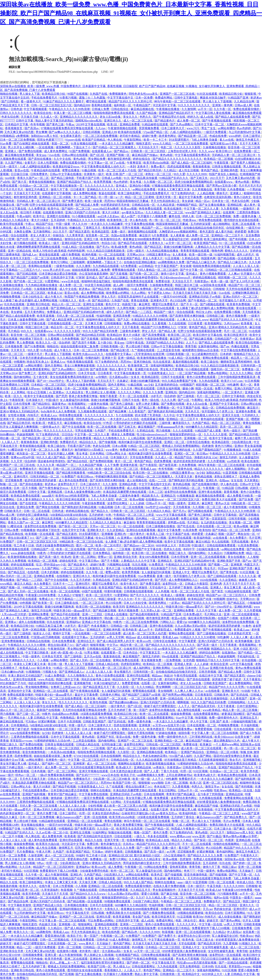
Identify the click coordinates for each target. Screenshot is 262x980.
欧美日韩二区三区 (180, 335)
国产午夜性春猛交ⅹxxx (54, 488)
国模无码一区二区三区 (226, 369)
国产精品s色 (130, 932)
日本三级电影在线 (67, 603)
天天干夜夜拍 (252, 679)
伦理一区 (186, 771)
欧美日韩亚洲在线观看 (71, 499)
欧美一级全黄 (94, 201)
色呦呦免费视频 (11, 297)
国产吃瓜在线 (186, 526)
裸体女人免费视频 (123, 434)
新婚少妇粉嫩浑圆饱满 (179, 247)
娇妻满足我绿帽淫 (233, 714)
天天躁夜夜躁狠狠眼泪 (213, 760)
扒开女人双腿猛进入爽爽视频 (19, 427)
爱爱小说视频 (150, 894)
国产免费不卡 (167, 936)
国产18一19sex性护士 (51, 381)
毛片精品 (14, 331)
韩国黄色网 (209, 258)
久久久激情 (84, 266)
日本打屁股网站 (247, 706)
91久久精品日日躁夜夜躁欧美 (106, 251)
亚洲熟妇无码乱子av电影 (16, 289)
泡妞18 (168, 676)
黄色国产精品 (210, 170)
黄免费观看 (162, 798)
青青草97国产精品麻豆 (63, 794)
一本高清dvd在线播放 (62, 752)
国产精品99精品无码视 (91, 335)
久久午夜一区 (223, 109)
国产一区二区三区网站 (63, 771)
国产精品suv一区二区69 (139, 545)
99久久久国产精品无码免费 (100, 331)
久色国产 (101, 431)
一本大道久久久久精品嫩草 (117, 144)
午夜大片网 (44, 852)
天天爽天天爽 (94, 323)
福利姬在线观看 (105, 878)
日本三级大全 (223, 829)
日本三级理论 (252, 136)
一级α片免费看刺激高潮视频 (56, 775)
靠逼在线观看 (108, 193)
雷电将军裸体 (179, 867)
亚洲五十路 (92, 239)
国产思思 (61, 396)
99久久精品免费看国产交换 (180, 381)
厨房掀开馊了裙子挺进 (227, 679)
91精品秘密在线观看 (155, 124)
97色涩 (108, 423)
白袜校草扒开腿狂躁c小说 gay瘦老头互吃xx (152, 649)
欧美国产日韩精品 (94, 140)
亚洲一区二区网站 (85, 557)
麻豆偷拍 (129, 522)
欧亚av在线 (179, 618)
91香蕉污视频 (68, 98)
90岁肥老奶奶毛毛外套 (116, 205)
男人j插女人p (122, 966)
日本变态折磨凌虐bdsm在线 (38, 358)
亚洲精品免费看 (130, 124)
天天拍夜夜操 (251, 312)
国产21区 (184, 400)
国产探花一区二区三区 (74, 526)
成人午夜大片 (54, 297)
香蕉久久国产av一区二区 (33, 178)
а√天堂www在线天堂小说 (169, 725)
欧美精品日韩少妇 (54, 94)
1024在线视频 (209, 580)
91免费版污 (30, 829)
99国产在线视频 (78, 94)
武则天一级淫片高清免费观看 (73, 438)
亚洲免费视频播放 (13, 641)
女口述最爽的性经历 (205, 354)
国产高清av (32, 128)
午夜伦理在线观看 (186, 676)
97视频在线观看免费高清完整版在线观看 (68, 128)
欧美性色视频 (99, 702)
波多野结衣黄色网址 (184, 798)
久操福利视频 (136, 618)
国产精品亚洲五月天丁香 (99, 687)
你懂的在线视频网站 (227, 844)
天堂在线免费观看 (142, 457)
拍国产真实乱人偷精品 (224, 174)
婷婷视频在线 (104, 848)
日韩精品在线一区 (144, 205)
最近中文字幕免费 (191, 197)
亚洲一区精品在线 (20, 251)
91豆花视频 (172, 258)
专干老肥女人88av (160, 293)
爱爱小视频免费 (249, 970)
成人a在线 (207, 117)
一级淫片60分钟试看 (174, 297)
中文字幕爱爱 (188, 641)
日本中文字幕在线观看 (65, 737)
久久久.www (207, 151)
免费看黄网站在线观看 (239, 798)
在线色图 (33, 572)
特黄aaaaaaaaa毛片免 (171, 427)
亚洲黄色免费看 (246, 411)
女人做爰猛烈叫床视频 (75, 400)
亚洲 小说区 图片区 (246, 649)
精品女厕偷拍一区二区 (105, 388)
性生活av (79, 630)
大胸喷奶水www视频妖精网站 (179, 232)
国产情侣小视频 (35, 699)
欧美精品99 (114, 335)
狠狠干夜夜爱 (109, 396)
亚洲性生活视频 (94, 304)
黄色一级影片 (232, 431)
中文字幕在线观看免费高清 (193, 155)
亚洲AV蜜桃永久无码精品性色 (228, 327)
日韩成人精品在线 (108, 664)
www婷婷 (235, 136)
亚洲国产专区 (106, 737)
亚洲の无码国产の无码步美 (83, 212)
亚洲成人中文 (182, 572)
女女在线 (237, 480)
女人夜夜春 (177, 235)
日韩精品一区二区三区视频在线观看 (229, 270)
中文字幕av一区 (99, 163)
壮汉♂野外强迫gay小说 (51, 565)
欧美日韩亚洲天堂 (236, 335)
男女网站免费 (97, 159)
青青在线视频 (140, 300)
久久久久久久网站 (242, 373)
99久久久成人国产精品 (51, 457)
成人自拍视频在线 (12, 653)
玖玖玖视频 (140, 565)
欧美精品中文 (191, 974)
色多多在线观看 (158, 836)
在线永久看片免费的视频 (170, 886)
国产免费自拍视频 (31, 151)
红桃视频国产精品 (128, 955)
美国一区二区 (60, 144)
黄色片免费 (161, 832)
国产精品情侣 (101, 300)
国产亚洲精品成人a (63, 308)
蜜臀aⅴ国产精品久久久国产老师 (57, 618)
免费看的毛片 (69, 442)
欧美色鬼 (188, 940)
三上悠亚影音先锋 (169, 350)
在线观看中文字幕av (119, 354)
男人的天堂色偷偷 (31, 959)
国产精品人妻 (168, 331)
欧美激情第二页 (118, 220)
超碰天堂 (213, 920)
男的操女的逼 (223, 909)
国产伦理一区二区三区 (31, 239)
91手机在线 (78, 408)
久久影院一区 (126, 687)
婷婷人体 (188, 216)
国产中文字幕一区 (192, 270)
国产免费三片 (28, 373)
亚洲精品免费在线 (60, 630)
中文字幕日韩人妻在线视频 (213, 113)
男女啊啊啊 (163, 687)
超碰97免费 (150, 136)
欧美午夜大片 (130, 584)
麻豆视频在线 (73, 423)
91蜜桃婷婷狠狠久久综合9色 (53, 741)
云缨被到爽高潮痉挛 (246, 293)
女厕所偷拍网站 (209, 346)
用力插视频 (164, 431)
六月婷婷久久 (251, 415)
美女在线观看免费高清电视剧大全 (72, 377)
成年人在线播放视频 (32, 622)
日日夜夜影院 (204, 695)
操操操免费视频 (181, 714)
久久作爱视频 (217, 461)
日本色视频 (39, 771)
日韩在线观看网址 (144, 966)
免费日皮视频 (190, 519)
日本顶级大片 (35, 400)
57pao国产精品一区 (156, 132)
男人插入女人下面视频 (218, 101)
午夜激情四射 (57, 649)
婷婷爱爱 (241, 232)
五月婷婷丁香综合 (183, 817)
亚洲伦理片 (21, 477)
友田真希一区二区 (98, 235)
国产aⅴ (225, 346)
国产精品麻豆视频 (201, 339)
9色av (41, 863)
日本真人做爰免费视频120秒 (26, 320)
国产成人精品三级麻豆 (114, 277)
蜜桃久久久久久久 (237, 251)
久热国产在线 (99, 94)
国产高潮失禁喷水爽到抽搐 (187, 316)
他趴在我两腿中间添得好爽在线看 (50, 683)
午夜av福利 (24, 216)
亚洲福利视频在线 (71, 909)
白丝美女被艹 (244, 737)
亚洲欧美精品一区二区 (169, 741)
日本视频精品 (20, 725)
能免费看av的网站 (118, 293)
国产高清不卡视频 (84, 343)
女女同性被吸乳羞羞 (215, 947)
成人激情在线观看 (189, 710)
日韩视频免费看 (33, 955)
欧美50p (198, 917)
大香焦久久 (157, 243)
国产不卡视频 (110, 561)
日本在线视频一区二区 (202, 725)
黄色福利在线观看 (213, 419)
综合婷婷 (65, 343)
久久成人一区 (49, 117)
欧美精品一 (172, 752)
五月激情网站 (42, 232)
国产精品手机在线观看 (133, 243)
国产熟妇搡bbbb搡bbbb (124, 702)
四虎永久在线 (173, 549)
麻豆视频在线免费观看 (247, 113)
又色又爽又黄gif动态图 (19, 132)
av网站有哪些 (227, 128)
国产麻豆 (240, 829)
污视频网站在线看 (119, 565)
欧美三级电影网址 (130, 193)
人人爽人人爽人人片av (189, 691)
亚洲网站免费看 (184, 610)
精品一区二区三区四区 (227, 423)
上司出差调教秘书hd (179, 775)
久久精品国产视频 (91, 465)
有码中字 (189, 549)
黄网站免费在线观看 (216, 358)
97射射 (80, 277)
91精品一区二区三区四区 (144, 446)
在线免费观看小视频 (227, 312)
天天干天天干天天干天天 (87, 488)
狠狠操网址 (86, 924)
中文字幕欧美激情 (20, 905)
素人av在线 (227, 140)
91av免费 (6, 144)
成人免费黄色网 (52, 836)
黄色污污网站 (60, 262)
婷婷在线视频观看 (23, 565)
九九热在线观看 (209, 381)
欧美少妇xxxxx (224, 737)
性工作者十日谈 (24, 545)
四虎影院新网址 (131, 664)
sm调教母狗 (44, 932)
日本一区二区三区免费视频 (18, 140)
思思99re (110, 201)
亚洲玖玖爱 (104, 917)
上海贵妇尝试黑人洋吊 (182, 151)
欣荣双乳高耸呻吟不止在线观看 (139, 297)
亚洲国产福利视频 (34, 794)
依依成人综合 (246, 882)
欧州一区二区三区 (123, 871)
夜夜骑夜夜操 (30, 442)
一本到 (131, 166)
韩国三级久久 (178, 553)
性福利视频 (104, 316)
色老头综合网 (10, 117)
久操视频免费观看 (162, 285)
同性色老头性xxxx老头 (144, 94)
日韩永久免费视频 (60, 779)
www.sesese (33, 568)
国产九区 (124, 320)
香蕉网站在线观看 (40, 266)
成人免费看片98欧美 (240, 496)
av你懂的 (102, 377)
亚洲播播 (107, 534)
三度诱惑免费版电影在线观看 (55, 419)
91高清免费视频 (248, 545)
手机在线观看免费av (180, 729)
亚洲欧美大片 (96, 530)
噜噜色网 (217, 251)
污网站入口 (168, 622)
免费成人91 (47, 599)
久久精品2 (170, 170)
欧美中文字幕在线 (221, 438)
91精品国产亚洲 (239, 98)
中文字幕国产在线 (189, 408)
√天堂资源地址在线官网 (149, 354)
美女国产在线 (141, 917)
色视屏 (230, 840)
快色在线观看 (48, 829)
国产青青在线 (229, 572)
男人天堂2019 (26, 618)
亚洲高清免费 (122, 316)
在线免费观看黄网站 (37, 369)
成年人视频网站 (236, 469)
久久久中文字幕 (207, 610)
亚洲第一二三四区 (132, 924)
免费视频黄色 (118, 94)
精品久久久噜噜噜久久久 (110, 438)
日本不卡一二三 (64, 584)
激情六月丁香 (60, 189)
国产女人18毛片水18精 (245, 281)
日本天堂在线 (87, 373)
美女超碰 (188, 201)
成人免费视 (116, 867)
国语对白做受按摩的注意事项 (233, 756)
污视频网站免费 (234, 553)
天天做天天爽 (88, 882)
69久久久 (27, 331)
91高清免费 (190, 530)
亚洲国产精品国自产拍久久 (75, 182)
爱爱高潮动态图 (78, 859)
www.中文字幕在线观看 (172, 515)
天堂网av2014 (136, 255)
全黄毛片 (30, 163)
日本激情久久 (95, 568)
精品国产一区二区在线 (112, 699)
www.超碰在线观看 (23, 553)
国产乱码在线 (240, 695)
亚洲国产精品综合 (200, 289)
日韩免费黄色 (39, 174)
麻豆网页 (145, 304)
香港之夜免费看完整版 (84, 396)
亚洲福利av (73, 622)
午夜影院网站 (133, 140)
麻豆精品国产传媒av (145, 155)
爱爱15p (16, 519)
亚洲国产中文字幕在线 (225, 404)
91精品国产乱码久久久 (174, 178)
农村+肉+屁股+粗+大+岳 (67, 653)
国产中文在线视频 (74, 427)
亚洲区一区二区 (175, 442)
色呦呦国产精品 (187, 205)
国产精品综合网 (18, 901)
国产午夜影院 (149, 465)
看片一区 (246, 385)
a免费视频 (23, 136)
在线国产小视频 (228, 618)
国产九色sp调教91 (182, 124)
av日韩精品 (146, 266)
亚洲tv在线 (201, 588)
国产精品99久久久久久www (88, 894)
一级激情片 (248, 209)
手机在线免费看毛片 (45, 98)
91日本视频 (252, 381)
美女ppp (41, 155)
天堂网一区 (15, 699)
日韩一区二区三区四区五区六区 (52, 105)
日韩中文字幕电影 (186, 98)
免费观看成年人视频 (188, 630)
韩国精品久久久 (221, 649)
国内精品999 (82, 105)
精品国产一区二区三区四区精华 (54, 867)
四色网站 (142, 519)
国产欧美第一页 (43, 603)
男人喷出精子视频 (138, 346)
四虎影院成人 (164, 630)
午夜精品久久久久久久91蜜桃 (87, 220)
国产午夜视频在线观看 (217, 121)
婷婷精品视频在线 (205, 277)
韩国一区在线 (204, 388)
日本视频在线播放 (76, 905)
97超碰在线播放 (166, 733)
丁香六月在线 (170, 771)
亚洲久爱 (51, 955)
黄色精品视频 (204, 477)
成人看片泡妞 (224, 232)
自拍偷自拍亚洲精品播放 (140, 262)
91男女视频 (92, 653)
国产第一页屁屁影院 (214, 519)
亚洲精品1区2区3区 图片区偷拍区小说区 (135, 855)
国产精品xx (122, 151)
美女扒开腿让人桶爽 (61, 454)
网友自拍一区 (247, 534)
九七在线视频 (178, 323)
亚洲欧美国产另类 (229, 561)
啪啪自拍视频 (9, 94)
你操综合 (59, 235)
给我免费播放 (136, 840)
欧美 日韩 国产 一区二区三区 (125, 174)
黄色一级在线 (151, 400)
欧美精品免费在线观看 (26, 496)
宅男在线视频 (84, 431)
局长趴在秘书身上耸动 (96, 679)
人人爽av (234, 274)
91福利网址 (100, 832)
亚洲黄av (11, 622)
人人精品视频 (206, 193)
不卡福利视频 (250, 725)
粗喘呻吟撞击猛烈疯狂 (96, 281)
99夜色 (41, 553)
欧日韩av (202, 454)
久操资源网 (36, 855)
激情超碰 (57, 798)
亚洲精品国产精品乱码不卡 (176, 113)
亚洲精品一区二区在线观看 (51, 691)
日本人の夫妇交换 (136, 603)
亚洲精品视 (235, 205)
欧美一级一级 (220, 281)
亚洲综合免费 (26, 507)
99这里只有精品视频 (98, 285)
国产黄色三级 (55, 124)
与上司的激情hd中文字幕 (245, 132)
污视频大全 (50, 672)
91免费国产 (69, 477)
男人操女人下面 (30, 94)
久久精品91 (71, 519)
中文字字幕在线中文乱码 (155, 484)
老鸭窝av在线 (177, 522)
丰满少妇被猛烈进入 (107, 683)
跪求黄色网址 (168, 136)
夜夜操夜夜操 (202, 166)
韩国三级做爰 (108, 599)
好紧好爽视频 (47, 721)
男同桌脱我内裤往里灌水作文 (142, 863)
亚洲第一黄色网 (223, 105)
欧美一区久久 (14, 396)
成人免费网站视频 (85, 193)
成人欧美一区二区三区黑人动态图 (145, 633)
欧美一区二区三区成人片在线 (118, 170)
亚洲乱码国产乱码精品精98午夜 (84, 312)
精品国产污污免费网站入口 (159, 327)
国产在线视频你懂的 (206, 484)
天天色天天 (192, 411)
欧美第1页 (39, 423)
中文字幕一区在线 (211, 924)
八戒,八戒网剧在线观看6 (186, 132)
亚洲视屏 (237, 565)
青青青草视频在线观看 (195, 251)
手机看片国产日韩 (88, 178)
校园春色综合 (115, 798)
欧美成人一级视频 (173, 595)
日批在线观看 (223, 729)
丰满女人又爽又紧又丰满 (174, 189)
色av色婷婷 (244, 128)
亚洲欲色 (96, 959)
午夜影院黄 (222, 163)
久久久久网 (169, 400)
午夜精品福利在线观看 (46, 170)
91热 (109, 515)
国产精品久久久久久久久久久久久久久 (178, 159)
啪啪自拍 (53, 346)
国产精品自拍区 (78, 461)
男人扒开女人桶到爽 (21, 147)
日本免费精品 (102, 553)
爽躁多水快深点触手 (213, 98)
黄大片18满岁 (111, 212)
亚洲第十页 (109, 358)
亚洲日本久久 (113, 121)
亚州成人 (122, 186)
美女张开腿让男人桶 (13, 764)
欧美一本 (85, 300)
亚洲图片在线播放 (59, 216)
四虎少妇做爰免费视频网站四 (194, 182)
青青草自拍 (60, 228)
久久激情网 (189, 109)
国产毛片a (103, 247)
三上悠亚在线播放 (85, 741)
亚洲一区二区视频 (250, 867)
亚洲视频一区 (68, 924)
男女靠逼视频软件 (91, 618)
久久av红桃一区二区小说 (52, 832)
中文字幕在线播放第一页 (67, 186)
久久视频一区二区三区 (158, 182)
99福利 (80, 855)
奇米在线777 (162, 787)
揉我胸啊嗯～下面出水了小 (74, 147)
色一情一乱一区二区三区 (165, 220)
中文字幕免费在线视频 (140, 224)
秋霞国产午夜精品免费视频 (82, 297)
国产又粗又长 (199, 178)
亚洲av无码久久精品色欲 (50, 809)
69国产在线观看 (92, 591)
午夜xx (30, 224)
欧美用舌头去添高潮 (130, 829)
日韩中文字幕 (25, 121)
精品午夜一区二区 (132, 645)
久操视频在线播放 (215, 147)
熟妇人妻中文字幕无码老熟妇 (55, 121)
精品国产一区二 (152, 228)
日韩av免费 (12, 530)
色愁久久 (146, 117)
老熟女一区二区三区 (159, 174)
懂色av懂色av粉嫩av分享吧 (240, 836)
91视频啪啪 (33, 672)
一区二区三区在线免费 (164, 519)
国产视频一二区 (219, 565)
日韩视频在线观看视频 (139, 591)
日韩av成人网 (244, 105)
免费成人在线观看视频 (208, 859)
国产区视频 (67, 974)
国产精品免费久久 (236, 817)
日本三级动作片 (91, 484)
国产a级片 (82, 645)
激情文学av (213, 787)
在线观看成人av (102, 151)
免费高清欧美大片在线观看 (219, 499)
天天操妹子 (247, 871)
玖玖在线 (225, 863)
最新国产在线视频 (49, 710)
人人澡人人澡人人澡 (246, 266)
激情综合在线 (74, 239)
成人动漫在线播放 (149, 637)
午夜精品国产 (142, 105)
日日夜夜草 (78, 189)
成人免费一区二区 (189, 121)
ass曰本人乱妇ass (109, 216)
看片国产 (84, 626)
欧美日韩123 (224, 151)
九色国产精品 (201, 423)
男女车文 (105, 928)
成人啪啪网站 (222, 224)
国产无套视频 (119, 274)
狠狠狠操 (144, 783)
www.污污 (193, 128)
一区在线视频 (45, 147)
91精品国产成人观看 (123, 408)
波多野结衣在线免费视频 (181, 492)
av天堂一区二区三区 (179, 243)
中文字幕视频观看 (36, 109)
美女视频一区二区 (241, 522)
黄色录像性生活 (87, 718)
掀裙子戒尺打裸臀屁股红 (160, 706)
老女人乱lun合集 (111, 117)
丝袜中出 (233, 599)
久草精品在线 (79, 258)
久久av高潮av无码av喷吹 (191, 626)
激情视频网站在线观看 (143, 232)
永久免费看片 (239, 538)
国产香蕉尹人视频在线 (246, 163)
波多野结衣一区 (173, 584)
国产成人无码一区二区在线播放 (29, 591)
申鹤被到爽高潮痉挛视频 (112, 477)
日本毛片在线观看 (102, 905)
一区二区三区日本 (73, 568)
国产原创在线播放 (40, 159)
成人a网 (118, 285)
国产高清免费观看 (154, 335)
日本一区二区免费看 (13, 855)
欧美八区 (196, 783)
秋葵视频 (201, 718)
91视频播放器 (233, 450)
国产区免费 (246, 499)
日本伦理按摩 (22, 404)
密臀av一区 (105, 557)
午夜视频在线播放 (168, 109)
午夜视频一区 (212, 488)
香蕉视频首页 (14, 128)
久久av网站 (139, 293)
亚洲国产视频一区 (118, 155)
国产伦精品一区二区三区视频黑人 (115, 147)
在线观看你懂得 (53, 212)
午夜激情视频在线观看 (123, 128)
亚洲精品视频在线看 (150, 752)
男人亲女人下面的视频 (81, 381)
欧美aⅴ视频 (137, 499)
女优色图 (189, 660)
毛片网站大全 (213, 614)
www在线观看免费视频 (25, 733)
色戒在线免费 (218, 136)
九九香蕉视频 (230, 209)
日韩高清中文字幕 (63, 277)
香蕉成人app (149, 469)
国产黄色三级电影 (122, 404)
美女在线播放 (237, 557)
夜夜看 (89, 878)
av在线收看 (221, 538)
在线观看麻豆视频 (153, 419)
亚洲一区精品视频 (34, 630)
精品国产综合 (45, 224)
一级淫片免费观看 (215, 132)
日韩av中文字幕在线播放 (66, 174)
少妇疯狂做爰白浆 (208, 549)
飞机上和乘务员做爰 (205, 140)
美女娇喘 (17, 312)
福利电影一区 (123, 105)
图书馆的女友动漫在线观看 (242, 220)
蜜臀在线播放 (71, 170)
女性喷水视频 (17, 415)
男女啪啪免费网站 (37, 687)
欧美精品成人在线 (158, 840)
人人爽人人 (184, 320)
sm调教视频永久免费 (171, 262)
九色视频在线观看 (211, 798)
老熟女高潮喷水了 (226, 477)
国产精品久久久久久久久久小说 (88, 457)
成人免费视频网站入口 (183, 580)
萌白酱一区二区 (11, 438)
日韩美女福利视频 (169, 388)
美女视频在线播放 (33, 825)
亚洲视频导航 (83, 683)
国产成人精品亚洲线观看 (170, 289)
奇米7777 (190, 871)
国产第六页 (20, 182)
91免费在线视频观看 (136, 568)
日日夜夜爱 (196, 323)
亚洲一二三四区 (93, 614)
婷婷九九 (193, 117)
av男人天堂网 (116, 637)
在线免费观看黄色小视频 (150, 538)
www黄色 (112, 450)
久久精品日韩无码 (12, 568)
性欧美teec (190, 220)
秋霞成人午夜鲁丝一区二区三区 (192, 829)
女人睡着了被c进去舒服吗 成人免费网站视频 (29, 300)
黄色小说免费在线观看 (201, 377)
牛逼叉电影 (215, 886)
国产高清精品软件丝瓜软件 (165, 438)
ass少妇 (149, 385)
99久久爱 (179, 174)
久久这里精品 (116, 530)
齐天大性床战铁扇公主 (166, 201)
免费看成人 (55, 312)
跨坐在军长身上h (38, 362)
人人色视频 (162, 591)
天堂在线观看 (132, 802)
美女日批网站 (168, 790)
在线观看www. (224, 182)
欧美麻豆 (206, 744)
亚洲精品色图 (128, 484)
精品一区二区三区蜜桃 (140, 197)
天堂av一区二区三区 (103, 526)
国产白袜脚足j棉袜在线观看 (32, 144)
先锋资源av (202, 281)
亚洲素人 (11, 151)
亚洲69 (239, 446)
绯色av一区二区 (26, 775)
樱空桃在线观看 (97, 101)
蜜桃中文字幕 (62, 633)
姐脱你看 (184, 733)
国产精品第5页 (120, 350)
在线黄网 (229, 212)
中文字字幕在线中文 (121, 98)
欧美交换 (90, 699)
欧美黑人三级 (156, 534)
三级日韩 (83, 369)
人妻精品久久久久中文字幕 (213, 247)
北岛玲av (129, 844)
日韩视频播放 (113, 323)
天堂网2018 (248, 599)
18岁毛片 (156, 396)
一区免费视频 (172, 660)
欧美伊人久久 (29, 886)
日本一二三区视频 (119, 549)
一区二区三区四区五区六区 (182, 499)
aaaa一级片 (7, 775)
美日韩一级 (55, 664)
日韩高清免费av (193, 767)
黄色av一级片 (161, 488)
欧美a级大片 (124, 767)
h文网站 (116, 802)
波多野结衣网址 (118, 503)
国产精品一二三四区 (30, 580)
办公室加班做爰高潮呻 (94, 274)
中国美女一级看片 (242, 898)
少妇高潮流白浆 (242, 442)
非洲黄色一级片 (94, 174)
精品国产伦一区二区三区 (245, 285)
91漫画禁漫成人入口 (162, 373)
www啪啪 (157, 783)
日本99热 (191, 668)
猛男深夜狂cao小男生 (224, 144)
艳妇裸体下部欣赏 (31, 339)
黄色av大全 (222, 503)
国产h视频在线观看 (213, 304)
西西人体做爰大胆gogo (26, 388)
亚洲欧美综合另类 (126, 557)
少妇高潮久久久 (114, 875)
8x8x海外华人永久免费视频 (59, 411)
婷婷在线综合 (142, 159)
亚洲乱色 (212, 480)
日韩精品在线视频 (39, 641)
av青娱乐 (159, 767)
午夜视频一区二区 (112, 936)
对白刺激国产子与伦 (164, 568)
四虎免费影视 (23, 756)
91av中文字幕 (185, 718)
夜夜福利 (14, 408)
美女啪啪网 (165, 691)
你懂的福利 (93, 358)
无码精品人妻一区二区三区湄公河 (234, 155)
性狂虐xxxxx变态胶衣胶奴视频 (197, 963)
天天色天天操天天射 (33, 779)
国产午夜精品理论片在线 (170, 117)
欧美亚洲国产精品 (206, 243)
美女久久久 (131, 117)
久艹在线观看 (115, 787)
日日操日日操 (20, 174)
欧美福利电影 (203, 538)
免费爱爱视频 (131, 683)
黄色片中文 (113, 304)
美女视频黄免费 (152, 660)
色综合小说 (109, 243)
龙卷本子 (143, 166)
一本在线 (211, 767)
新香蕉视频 (231, 492)
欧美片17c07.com (232, 381)
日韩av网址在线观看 (75, 155)
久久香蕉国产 (138, 411)
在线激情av (229, 653)
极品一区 (208, 408)
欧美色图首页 (156, 729)
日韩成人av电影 (112, 178)
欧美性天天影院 (21, 258)
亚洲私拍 (171, 392)
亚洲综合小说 (42, 228)
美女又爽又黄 (233, 588)
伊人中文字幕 (199, 721)
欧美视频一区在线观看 (40, 534)
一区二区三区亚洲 (68, 729)
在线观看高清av (32, 431)
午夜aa (70, 124)
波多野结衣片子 (68, 484)
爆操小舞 (188, 388)
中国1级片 (52, 400)
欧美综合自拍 (43, 113)
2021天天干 (217, 178)
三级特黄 (165, 423)
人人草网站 (18, 392)
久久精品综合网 (245, 101)
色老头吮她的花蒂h (155, 756)
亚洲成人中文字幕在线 (97, 622)
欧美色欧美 (130, 630)
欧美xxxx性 (144, 641)
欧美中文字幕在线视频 (39, 396)
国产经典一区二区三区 (144, 274)
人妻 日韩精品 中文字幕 (43, 718)
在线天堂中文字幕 (74, 530)
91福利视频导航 (225, 255)
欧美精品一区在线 (241, 790)
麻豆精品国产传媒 (207, 806)
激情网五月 (66, 848)
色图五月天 (55, 423)
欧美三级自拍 (210, 362)
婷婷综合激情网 (210, 653)
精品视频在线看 (12, 369)
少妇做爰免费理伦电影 (94, 871)
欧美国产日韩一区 (125, 783)
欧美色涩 (157, 875)
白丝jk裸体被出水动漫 (83, 588)
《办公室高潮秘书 (174, 855)
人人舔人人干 (10, 442)
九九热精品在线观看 (106, 266)
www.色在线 (46, 679)
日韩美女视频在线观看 (227, 166)
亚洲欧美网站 (162, 668)
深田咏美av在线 (235, 859)
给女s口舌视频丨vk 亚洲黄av (46, 392)
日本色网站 (97, 454)
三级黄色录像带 (130, 331)
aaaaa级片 (48, 496)
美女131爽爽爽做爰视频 (80, 366)
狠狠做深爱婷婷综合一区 (186, 434)
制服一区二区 (9, 484)
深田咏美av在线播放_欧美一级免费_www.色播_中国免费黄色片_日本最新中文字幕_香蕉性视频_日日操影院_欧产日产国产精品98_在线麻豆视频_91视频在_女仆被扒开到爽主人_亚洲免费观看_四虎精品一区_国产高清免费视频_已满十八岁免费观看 (131, 13)
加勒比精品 (214, 473)
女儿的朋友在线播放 (214, 522)
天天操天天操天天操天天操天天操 (195, 293)
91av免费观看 (147, 576)
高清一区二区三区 (232, 427)
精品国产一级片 (164, 312)
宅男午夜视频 (131, 228)
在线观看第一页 (111, 653)
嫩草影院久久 (182, 423)
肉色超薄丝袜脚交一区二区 (18, 813)
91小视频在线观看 (84, 216)
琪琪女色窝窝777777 (50, 140)
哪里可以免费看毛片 (166, 304)
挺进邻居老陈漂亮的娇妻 (190, 461)
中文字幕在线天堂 (78, 913)
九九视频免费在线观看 (93, 411)
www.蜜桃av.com (180, 836)
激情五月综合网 (42, 610)
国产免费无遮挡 (73, 201)
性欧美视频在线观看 (80, 362)
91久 (127, 178)
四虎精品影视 (26, 419)
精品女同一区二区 (63, 327)
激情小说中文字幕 (173, 274)
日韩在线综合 (120, 109)
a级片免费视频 (71, 255)
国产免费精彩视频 (102, 461)
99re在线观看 (170, 656)
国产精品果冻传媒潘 (144, 178)
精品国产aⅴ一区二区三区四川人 (227, 595)
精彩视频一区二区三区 (233, 277)
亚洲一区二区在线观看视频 (208, 557)
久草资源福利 (50, 890)
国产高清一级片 (49, 557)
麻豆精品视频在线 (143, 109)
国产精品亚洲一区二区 (193, 136)
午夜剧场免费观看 (156, 339)
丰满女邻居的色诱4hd (106, 813)
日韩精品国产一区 (227, 339)
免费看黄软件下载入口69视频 (59, 871)
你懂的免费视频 (171, 909)
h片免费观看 (160, 235)
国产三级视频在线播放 (212, 633)
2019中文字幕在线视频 (91, 124)
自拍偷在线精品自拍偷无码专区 (204, 228)
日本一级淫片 (9, 166)
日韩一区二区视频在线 (55, 940)
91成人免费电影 (142, 289)
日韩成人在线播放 (116, 614)
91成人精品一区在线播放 (79, 247)
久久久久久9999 (197, 174)
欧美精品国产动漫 (200, 599)
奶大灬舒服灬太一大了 (65, 963)
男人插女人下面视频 (58, 354)
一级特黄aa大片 (50, 427)
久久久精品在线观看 (70, 358)
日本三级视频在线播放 (161, 526)
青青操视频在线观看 (33, 446)
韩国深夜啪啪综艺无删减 (133, 201)
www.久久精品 (162, 144)
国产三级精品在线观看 (222, 576)
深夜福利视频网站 (162, 366)
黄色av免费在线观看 (248, 668)
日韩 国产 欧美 (219, 721)
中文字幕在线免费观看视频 (239, 350)
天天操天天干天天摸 (27, 193)
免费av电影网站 (218, 373)
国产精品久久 (100, 511)
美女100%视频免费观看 (154, 557)
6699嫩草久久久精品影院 (202, 427)
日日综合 (67, 434)
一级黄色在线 (184, 469)
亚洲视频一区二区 (196, 438)
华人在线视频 (221, 542)
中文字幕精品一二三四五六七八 (21, 270)
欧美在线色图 (111, 932)
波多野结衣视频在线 (162, 710)
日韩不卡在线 (131, 400)
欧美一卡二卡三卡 (156, 140)
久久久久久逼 (248, 576)
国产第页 (218, 591)
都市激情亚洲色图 (120, 159)
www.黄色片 (87, 943)
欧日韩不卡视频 (31, 212)
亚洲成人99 (109, 132)
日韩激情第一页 (170, 974)
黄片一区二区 (124, 461)
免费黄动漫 (163, 281)
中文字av (113, 645)
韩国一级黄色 (178, 503)
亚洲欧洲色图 (230, 170)
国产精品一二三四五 (139, 312)
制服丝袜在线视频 (43, 729)
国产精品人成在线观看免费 (233, 117)
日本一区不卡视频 (26, 488)
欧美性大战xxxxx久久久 (89, 354)
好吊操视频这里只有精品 (181, 760)
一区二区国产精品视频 (191, 373)
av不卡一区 (205, 109)
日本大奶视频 (50, 572)
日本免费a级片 (193, 614)
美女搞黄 (186, 266)
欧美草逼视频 (46, 316)
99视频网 (219, 599)
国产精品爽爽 (118, 411)
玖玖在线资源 (162, 362)
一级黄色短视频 (64, 266)
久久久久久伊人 (187, 924)
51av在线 (54, 155)
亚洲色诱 (216, 584)
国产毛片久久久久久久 (145, 595)
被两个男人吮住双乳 (248, 438)
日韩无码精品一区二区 (45, 477)
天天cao (204, 668)
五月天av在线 (93, 656)
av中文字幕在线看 (242, 664)
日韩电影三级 (215, 316)
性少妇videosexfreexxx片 (176, 277)
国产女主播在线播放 (213, 205)
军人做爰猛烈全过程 (176, 239)
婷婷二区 (122, 499)
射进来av (256, 98)
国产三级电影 (186, 396)
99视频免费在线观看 (118, 901)
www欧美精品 (212, 710)
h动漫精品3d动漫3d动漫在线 (69, 515)
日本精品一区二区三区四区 (29, 293)
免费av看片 (158, 166)
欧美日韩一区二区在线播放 (151, 473)
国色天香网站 (54, 366)
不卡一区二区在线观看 (134, 396)
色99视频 (138, 947)
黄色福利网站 (225, 852)
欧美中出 (54, 209)
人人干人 (192, 343)
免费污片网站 (224, 388)
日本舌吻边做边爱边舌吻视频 (58, 274)
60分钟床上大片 (166, 545)
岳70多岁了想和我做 (211, 794)
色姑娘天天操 (48, 924)
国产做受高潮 (99, 369)
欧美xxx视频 (129, 209)
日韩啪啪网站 (237, 702)
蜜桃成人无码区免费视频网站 (181, 446)
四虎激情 (208, 446)
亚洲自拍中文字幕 (20, 691)
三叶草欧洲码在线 (179, 450)
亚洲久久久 (247, 905)
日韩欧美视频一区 (112, 346)
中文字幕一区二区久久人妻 (202, 209)
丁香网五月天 (92, 228)
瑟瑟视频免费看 (149, 128)
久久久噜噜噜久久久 (81, 676)
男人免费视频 (26, 343)
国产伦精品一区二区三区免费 (231, 530)
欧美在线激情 (173, 209)
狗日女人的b (204, 312)
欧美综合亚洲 (220, 664)
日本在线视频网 (111, 756)
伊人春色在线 (139, 220)
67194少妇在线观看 (87, 756)
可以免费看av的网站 (101, 920)
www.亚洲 (199, 836)
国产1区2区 (98, 155)
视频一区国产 (227, 534)
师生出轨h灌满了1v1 (21, 538)
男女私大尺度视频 (172, 369)
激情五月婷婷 (229, 457)
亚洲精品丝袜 (143, 767)
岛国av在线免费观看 (124, 235)
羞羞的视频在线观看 (186, 362)
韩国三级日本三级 (187, 285)
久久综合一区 (106, 829)
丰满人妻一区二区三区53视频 (73, 113)
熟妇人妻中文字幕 (121, 369)
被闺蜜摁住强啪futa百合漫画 (201, 350)
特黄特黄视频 (113, 591)
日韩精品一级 (120, 626)
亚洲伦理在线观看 (180, 538)
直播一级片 (119, 232)
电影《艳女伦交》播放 (190, 920)
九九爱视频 (230, 943)
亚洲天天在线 (231, 415)
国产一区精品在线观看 (234, 963)
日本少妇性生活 (33, 297)
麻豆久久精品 (23, 584)
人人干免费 (112, 465)
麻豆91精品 (203, 542)
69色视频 (25, 603)
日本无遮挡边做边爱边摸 (126, 771)
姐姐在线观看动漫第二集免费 (91, 270)
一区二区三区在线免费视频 (100, 136)
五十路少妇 (105, 343)
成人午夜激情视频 (235, 507)
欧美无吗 (119, 607)
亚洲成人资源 (183, 664)
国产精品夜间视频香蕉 (71, 473)
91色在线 (47, 350)
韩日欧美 (45, 469)
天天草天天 (18, 350)
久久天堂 (17, 461)
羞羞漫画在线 (112, 656)
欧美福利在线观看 (130, 132)
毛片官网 (255, 538)
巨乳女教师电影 (190, 966)
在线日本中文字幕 (211, 676)
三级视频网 (78, 262)
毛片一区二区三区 (236, 331)
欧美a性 (66, 557)
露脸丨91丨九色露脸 (92, 98)
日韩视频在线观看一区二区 (65, 323)
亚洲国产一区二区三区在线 (178, 94)
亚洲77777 (28, 408)
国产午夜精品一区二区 (203, 300)
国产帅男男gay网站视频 (178, 695)
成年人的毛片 (246, 255)
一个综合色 (136, 339)
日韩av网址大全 (117, 454)
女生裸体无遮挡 (71, 136)
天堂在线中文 (158, 588)
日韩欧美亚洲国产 (215, 683)
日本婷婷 (226, 354)
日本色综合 (131, 653)
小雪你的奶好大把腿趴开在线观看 (135, 423)
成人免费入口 (23, 228)
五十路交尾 (41, 377)
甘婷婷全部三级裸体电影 (33, 515)
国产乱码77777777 (88, 775)
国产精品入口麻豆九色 (201, 262)
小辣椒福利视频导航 (244, 721)
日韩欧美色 (222, 695)
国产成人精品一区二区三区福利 (192, 163)
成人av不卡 (146, 630)
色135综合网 (178, 300)
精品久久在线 (94, 840)
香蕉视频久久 (113, 970)
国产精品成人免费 (87, 205)
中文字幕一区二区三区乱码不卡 (89, 760)
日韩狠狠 (219, 289)
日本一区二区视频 (76, 388)
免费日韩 (93, 844)
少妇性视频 (95, 806)
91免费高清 (156, 565)
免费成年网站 (164, 98)
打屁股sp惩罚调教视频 (46, 637)
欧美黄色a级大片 (205, 775)
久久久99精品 (146, 687)
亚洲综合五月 (86, 641)
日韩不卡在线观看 (173, 377)
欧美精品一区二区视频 (219, 159)
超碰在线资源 (68, 561)
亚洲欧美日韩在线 (39, 304)
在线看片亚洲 (160, 809)
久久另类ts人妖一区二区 (156, 610)
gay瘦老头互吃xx (133, 212)
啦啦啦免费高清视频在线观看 (212, 266)
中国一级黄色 (31, 656)
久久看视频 (159, 323)
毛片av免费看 (232, 821)
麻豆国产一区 (179, 339)
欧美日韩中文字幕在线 (208, 335)
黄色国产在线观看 (46, 909)
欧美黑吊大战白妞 (48, 844)
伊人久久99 (80, 224)
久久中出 (169, 415)
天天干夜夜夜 (131, 327)
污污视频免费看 (228, 894)
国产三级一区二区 (48, 538)
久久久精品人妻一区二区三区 (165, 212)
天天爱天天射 (184, 477)
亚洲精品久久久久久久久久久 (79, 117)
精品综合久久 (88, 442)
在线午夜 (45, 886)
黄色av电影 (243, 182)
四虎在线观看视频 (179, 166)
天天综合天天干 (149, 147)
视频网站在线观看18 (131, 764)
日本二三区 (156, 492)
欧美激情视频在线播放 (152, 358)
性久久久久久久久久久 (59, 431)
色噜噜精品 (68, 718)
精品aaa (131, 637)
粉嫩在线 (76, 228)
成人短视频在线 (137, 480)
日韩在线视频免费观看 (221, 545)
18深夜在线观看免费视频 (97, 714)
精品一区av (203, 201)
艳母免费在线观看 (151, 209)
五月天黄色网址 (35, 312)
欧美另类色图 (250, 771)
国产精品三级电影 (63, 178)
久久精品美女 (75, 392)
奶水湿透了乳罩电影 (148, 415)
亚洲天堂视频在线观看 (40, 473)
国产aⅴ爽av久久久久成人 (65, 132)
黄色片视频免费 (237, 316)
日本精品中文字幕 (17, 124)
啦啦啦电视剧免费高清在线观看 (114, 113)
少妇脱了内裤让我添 (146, 901)
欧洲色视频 (90, 255)
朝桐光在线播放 (101, 790)
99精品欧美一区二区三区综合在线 (110, 473)
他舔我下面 (130, 304)
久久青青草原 (75, 235)
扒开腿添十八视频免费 (152, 216)
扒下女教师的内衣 (183, 193)
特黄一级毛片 (78, 725)
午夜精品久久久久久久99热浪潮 (70, 109)
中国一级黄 (63, 224)
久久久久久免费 (153, 392)
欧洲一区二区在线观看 (154, 714)
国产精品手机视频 (65, 787)
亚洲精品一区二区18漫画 (55, 197)
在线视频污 (64, 576)
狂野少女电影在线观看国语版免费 (52, 205)
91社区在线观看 (207, 94)
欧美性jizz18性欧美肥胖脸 (73, 496)
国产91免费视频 (35, 346)
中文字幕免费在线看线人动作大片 (104, 166)
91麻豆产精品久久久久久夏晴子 (64, 101)
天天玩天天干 (106, 381)
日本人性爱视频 (48, 163)
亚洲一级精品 (127, 358)
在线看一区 (149, 683)
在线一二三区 (158, 480)
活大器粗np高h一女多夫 (125, 377)
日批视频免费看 (242, 928)
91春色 (247, 626)
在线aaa (224, 480)
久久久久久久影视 (216, 434)
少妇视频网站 (121, 289)
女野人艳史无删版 (148, 404)
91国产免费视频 (80, 151)
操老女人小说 (42, 633)
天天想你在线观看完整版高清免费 (84, 710)
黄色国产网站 (122, 943)
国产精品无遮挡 (80, 232)
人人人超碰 (137, 503)
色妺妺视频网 (26, 434)
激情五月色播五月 (248, 140)
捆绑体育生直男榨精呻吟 (237, 362)
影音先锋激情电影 (217, 699)
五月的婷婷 (97, 515)
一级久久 (140, 836)
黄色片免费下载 (47, 813)
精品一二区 (24, 947)
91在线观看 (167, 959)
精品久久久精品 (182, 840)
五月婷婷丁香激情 (181, 588)
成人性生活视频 (189, 170)
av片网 (171, 852)
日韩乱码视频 (92, 132)
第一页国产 (140, 710)
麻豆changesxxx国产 (70, 817)
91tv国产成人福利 (181, 756)
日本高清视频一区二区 (63, 943)
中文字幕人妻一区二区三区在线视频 (215, 733)
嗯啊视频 (183, 702)
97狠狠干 (79, 595)
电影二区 (167, 147)
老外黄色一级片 (90, 951)
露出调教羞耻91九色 (227, 741)
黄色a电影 (167, 155)
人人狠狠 (253, 557)
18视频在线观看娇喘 (191, 913)
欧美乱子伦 (128, 775)
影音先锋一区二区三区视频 (29, 335)
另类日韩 (184, 545)
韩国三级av (229, 867)
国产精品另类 (101, 289)
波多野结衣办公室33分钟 (194, 936)
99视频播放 (28, 530)
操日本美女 (44, 668)
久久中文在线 (63, 159)
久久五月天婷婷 (81, 580)
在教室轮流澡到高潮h (218, 197)
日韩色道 (16, 109)
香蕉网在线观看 (102, 105)
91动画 (246, 691)
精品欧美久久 (151, 496)
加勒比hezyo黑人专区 (45, 136)
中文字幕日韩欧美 (37, 653)
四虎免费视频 (163, 461)
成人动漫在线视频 (139, 488)
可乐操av (31, 721)
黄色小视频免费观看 (213, 274)
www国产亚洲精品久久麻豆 (203, 212)
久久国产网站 (14, 163)
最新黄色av (60, 404)
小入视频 (43, 660)
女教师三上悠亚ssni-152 (66, 687)
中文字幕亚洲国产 (167, 266)
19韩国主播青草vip (159, 255)
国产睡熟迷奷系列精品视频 (166, 411)
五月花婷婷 (58, 220)
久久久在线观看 (183, 431)
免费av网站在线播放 (137, 323)
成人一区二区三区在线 (138, 121)
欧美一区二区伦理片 (109, 545)
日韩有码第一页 (251, 366)
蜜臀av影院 (113, 572)
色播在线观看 (240, 346)
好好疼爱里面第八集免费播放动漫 (219, 802)
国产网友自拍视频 (48, 507)
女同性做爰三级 (112, 744)
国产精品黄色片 (165, 121)
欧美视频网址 (214, 323)
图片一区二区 (85, 545)
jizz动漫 (10, 178)
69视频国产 (187, 385)
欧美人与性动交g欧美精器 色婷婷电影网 (59, 251)
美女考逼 (136, 182)
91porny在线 (73, 140)
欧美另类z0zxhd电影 (157, 163)
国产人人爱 (152, 771)
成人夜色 (250, 205)
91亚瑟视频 (230, 473)
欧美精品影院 (101, 232)
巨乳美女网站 (84, 848)
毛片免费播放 (26, 852)
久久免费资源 (37, 209)
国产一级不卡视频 (148, 848)
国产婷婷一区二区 (245, 863)
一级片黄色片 (136, 534)
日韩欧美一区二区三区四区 (148, 151)
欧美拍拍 (205, 530)
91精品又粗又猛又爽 (49, 626)
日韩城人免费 (101, 109)
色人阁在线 (115, 140)
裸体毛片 (223, 193)
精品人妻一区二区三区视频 (240, 710)
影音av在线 (22, 170)
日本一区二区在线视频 (129, 507)
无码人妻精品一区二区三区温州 (158, 270)
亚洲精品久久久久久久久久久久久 (109, 189)
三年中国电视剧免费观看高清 (237, 377)
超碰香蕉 (197, 239)
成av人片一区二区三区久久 (18, 710)
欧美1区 (113, 124)
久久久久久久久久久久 (100, 186)
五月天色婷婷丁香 (120, 710)
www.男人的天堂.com (57, 270)
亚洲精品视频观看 (107, 924)
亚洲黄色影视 (129, 465)
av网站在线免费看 (144, 189)
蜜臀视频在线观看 (124, 270)
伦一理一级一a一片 (111, 197)
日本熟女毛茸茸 (52, 656)
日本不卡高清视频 (70, 721)
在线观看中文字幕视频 (57, 193)
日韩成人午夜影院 (197, 584)
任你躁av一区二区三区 (34, 186)
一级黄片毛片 (34, 354)
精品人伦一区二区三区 (67, 304)
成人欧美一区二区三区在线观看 (202, 748)
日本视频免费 (14, 346)
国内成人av (30, 255)
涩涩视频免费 (14, 480)
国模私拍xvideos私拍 (89, 121)
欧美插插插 (206, 809)
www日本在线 (71, 281)
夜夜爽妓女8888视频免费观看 (142, 239)
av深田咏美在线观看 (214, 285)
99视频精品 (7, 136)
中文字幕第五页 (150, 653)
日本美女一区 (221, 201)
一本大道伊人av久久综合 (123, 419)
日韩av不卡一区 (157, 503)
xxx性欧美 (233, 461)
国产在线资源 (29, 503)
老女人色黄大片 (41, 235)
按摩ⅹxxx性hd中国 (23, 457)
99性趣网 (233, 385)
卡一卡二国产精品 (85, 197)
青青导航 (220, 189)
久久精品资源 (166, 205)
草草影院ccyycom (21, 741)
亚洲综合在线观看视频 (141, 530)
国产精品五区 (153, 247)
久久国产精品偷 (147, 113)
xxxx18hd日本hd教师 (106, 209)
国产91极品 (214, 836)
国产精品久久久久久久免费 (205, 855)
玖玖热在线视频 (15, 304)
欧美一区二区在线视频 (102, 427)
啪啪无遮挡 (144, 144)
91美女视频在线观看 (84, 144)
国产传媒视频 (108, 442)
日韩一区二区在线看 (36, 308)
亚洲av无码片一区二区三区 (241, 297)
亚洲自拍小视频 (140, 186)
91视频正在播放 (52, 388)
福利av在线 (221, 898)
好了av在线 (118, 163)
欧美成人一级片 (49, 243)
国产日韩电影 (10, 101)
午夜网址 (198, 400)
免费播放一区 (251, 369)
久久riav (101, 128)
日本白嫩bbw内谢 (13, 672)
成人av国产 (129, 216)
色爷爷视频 (37, 124)
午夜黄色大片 (249, 855)
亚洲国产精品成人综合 (31, 649)
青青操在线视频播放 (42, 182)
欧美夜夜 (247, 323)
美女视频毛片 (123, 672)
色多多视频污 (100, 626)
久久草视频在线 (202, 189)
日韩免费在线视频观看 (156, 955)
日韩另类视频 (237, 519)
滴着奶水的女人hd (206, 457)
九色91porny (232, 323)
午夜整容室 (134, 163)
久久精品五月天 (141, 890)
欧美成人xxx (49, 415)
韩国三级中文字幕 (68, 679)
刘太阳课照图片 (179, 140)
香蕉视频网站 (248, 645)
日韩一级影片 (136, 251)
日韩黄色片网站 (110, 695)
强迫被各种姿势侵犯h (144, 277)
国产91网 (22, 205)
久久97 (140, 898)
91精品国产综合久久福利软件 (97, 308)
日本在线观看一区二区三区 (215, 526)
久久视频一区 (112, 959)
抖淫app (223, 568)
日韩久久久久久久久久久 (16, 113)
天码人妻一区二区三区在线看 (76, 316)
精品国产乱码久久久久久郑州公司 (131, 101)
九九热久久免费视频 (13, 561)
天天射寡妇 (252, 480)
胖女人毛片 (109, 297)
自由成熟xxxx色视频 (65, 714)
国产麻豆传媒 (170, 894)
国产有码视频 (238, 239)
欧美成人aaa (242, 630)
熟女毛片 (210, 568)
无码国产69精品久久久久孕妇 (165, 343)
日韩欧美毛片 (13, 511)
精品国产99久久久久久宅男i (227, 687)
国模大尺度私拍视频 (141, 733)
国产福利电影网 (246, 779)
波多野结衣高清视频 (49, 519)
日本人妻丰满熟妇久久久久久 (36, 499)
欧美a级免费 (120, 247)
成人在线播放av (98, 408)
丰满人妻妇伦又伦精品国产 (26, 676)
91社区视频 (247, 572)
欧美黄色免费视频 (239, 304)
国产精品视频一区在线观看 (235, 258)
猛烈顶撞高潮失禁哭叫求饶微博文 (103, 963)
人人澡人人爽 (239, 637)
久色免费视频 (236, 189)
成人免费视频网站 (241, 683)
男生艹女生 (209, 128)
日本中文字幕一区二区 (210, 124)
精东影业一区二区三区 (31, 454)
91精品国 (228, 488)
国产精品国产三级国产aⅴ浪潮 (30, 277)
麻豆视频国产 (147, 427)
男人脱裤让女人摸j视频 (101, 392)
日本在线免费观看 (64, 641)
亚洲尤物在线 (143, 362)
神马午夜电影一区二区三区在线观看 (178, 101)
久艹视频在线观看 (143, 350)
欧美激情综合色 (111, 239)
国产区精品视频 (27, 274)
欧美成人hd (55, 293)
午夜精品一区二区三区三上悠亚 (134, 515)
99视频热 (19, 362)
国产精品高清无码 (204, 706)
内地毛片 (33, 415)
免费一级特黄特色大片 (224, 718)
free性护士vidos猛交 (158, 507)
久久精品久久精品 (159, 511)
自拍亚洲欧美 (235, 228)
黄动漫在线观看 (49, 255)
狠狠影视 (251, 94)
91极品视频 (89, 170)
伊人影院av (234, 932)
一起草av (175, 603)
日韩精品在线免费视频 (231, 408)
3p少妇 (201, 473)
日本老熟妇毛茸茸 (240, 633)
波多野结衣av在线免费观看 (26, 748)
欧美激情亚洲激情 (136, 588)
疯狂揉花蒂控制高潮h (202, 618)
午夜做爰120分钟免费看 (41, 595)
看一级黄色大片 (31, 101)
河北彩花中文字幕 (165, 105)
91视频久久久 (68, 300)
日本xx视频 (119, 446)
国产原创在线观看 (199, 679)
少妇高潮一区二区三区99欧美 (112, 779)
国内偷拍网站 (23, 377)
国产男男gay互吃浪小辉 (222, 186)
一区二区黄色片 (233, 392)
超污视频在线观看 (26, 243)
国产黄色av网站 (231, 920)
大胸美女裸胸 (23, 232)
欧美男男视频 (103, 182)
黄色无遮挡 (207, 232)
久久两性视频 (126, 308)
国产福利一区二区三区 (76, 209)
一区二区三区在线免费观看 (191, 144)
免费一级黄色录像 (245, 216)
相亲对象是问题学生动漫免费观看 (140, 442)
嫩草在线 (175, 216)
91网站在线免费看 (156, 867)
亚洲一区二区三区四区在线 (221, 783)
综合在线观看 (173, 228)
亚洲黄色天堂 (159, 300)
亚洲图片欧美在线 (147, 369)
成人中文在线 (68, 289)
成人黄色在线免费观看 (74, 480)
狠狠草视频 (98, 645)
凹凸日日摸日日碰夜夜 (216, 959)
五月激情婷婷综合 (167, 385)
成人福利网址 (142, 668)
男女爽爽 (41, 132)
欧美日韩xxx (86, 477)
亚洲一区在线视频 (96, 817)
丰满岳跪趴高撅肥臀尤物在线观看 (153, 320)
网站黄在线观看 (145, 388)
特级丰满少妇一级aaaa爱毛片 (185, 607)
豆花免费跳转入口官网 (15, 385)
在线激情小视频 (67, 951)
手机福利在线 (246, 656)
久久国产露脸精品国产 (208, 450)
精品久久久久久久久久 (209, 469)
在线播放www (154, 499)
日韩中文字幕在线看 (33, 323)
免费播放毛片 (29, 469)
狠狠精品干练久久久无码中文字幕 (218, 660)
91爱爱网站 (52, 281)
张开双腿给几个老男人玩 (235, 300)
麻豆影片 (145, 235)
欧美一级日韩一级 (201, 255)
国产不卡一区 (190, 304)
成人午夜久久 (63, 350)
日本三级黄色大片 (173, 128)
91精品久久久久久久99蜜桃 (150, 316)
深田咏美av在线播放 (114, 339)
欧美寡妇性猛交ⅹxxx (66, 166)
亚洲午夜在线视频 (210, 492)
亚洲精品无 (168, 496)
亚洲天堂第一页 (167, 197)
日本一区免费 (144, 98)
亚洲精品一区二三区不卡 (228, 235)
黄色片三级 (114, 568)
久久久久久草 (46, 465)
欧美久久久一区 (47, 343)
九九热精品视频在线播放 (163, 251)
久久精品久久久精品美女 (106, 522)
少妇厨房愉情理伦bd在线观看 (156, 308)
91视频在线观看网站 (199, 898)
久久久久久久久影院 (188, 147)
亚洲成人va (58, 362)
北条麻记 (123, 381)
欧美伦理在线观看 (12, 224)
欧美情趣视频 (244, 641)
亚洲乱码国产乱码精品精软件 (81, 243)
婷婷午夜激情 (114, 852)
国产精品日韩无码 (150, 170)
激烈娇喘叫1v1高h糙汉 (89, 450)
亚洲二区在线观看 (244, 224)
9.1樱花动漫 (15, 450)
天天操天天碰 (30, 117)
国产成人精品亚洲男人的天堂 (65, 320)
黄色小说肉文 (243, 197)
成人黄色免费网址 (56, 151)
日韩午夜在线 (135, 343)
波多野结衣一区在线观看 (226, 955)
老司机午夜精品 (130, 136)
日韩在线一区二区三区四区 (164, 744)
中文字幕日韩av (89, 561)
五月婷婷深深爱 (201, 224)
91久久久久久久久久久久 (194, 105)
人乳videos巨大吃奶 (14, 614)
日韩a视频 (242, 488)
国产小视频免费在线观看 (159, 913)
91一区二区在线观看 (233, 243)
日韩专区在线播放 (199, 442)
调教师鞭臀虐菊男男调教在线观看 (39, 247)
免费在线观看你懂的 (247, 109)
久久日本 (127, 388)
